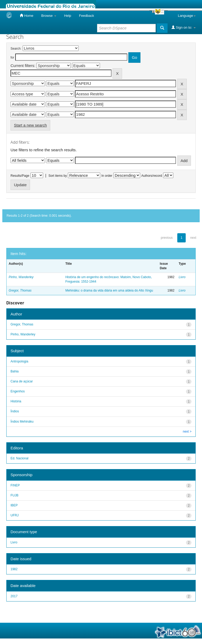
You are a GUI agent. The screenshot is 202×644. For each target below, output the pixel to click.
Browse (49, 16)
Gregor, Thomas (20, 290)
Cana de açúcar (22, 381)
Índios (15, 411)
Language (187, 16)
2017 (14, 596)
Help (68, 16)
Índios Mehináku (22, 422)
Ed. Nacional (19, 458)
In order (107, 176)
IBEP (14, 505)
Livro (182, 277)
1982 (14, 569)
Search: (16, 49)
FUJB (14, 495)
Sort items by (58, 176)
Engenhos (18, 391)
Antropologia (19, 361)
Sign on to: (184, 27)
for (12, 58)
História (16, 401)
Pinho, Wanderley (21, 277)
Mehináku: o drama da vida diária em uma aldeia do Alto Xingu (109, 290)
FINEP (15, 485)
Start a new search (30, 125)
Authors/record (152, 176)
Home (26, 15)
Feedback (86, 16)
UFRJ (15, 515)
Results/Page (20, 176)
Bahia (15, 371)
